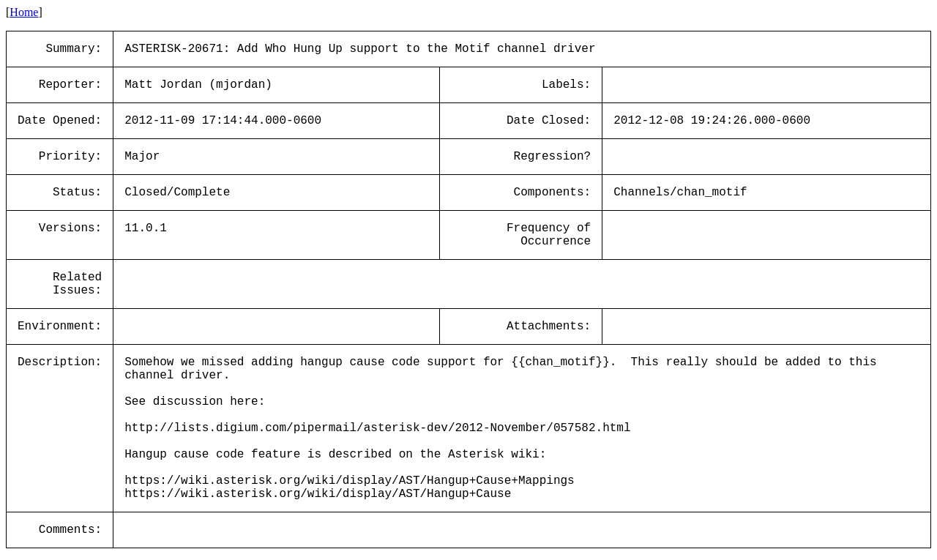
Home (24, 12)
